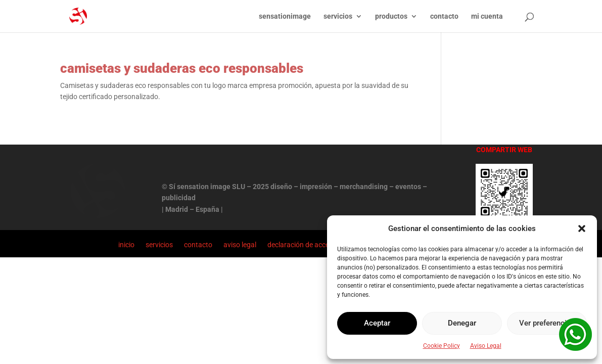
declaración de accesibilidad (311, 244)
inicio (126, 244)
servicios (338, 16)
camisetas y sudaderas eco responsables (182, 68)
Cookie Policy (442, 346)
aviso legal (240, 244)
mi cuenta (487, 16)
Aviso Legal (486, 346)
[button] (582, 229)
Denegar (462, 323)
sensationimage (285, 16)
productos (391, 16)
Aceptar (377, 323)
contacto (444, 16)
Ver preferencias (547, 323)
